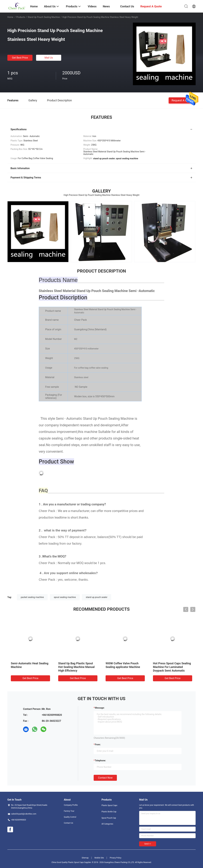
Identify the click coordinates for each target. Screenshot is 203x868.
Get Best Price (20, 58)
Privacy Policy (115, 858)
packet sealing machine (32, 597)
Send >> (148, 844)
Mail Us (49, 58)
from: (98, 745)
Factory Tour (69, 811)
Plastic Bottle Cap (109, 812)
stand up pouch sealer (97, 597)
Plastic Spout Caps (109, 805)
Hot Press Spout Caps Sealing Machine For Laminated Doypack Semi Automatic (172, 667)
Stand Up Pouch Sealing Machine (44, 17)
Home (10, 17)
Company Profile (71, 805)
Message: (100, 708)
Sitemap (85, 858)
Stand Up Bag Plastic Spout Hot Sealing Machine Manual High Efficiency (76, 667)
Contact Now (105, 778)
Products (21, 17)
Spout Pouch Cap (109, 818)
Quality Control (70, 817)
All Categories (107, 824)
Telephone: (100, 761)
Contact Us (68, 823)
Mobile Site (99, 858)
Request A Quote (182, 100)
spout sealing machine (65, 597)
